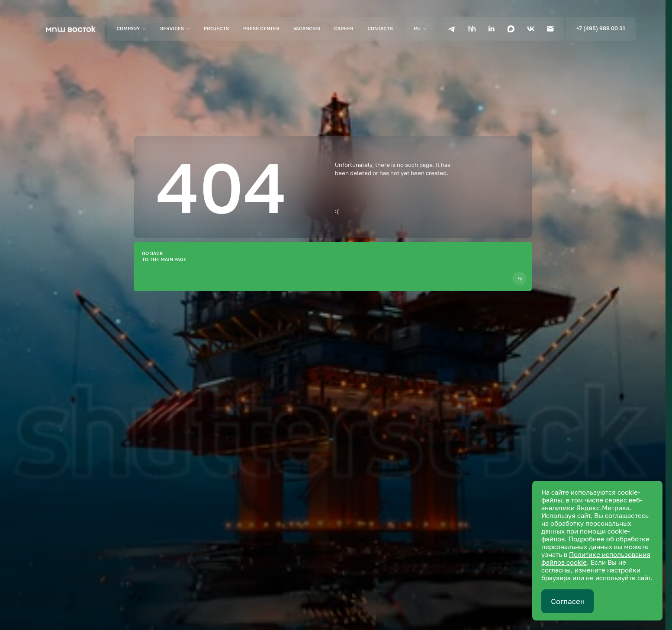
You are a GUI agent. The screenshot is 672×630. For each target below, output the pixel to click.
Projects (216, 28)
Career (344, 28)
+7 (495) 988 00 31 (601, 28)
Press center (261, 28)
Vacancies (307, 28)
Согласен (568, 601)
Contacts (380, 28)
